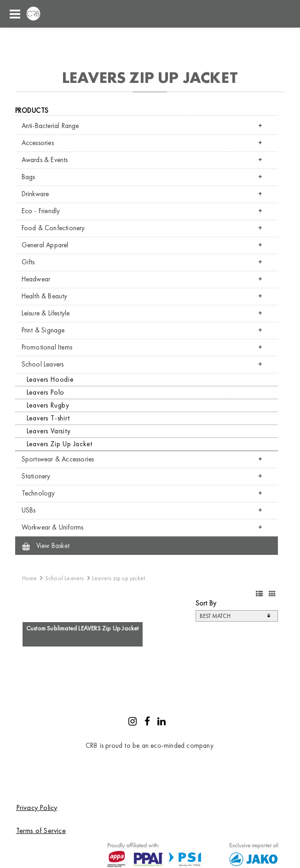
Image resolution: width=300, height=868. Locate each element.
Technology (38, 493)
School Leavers (43, 364)
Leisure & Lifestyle (46, 313)
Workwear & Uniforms (53, 527)
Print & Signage (43, 330)
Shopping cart (263, 14)
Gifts (28, 262)
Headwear (36, 279)
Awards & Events (45, 160)
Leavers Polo (46, 392)
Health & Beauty (45, 296)
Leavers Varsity (49, 431)
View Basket (46, 546)
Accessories (38, 143)
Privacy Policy (37, 807)
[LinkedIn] (162, 722)
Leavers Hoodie (50, 379)
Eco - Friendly (41, 211)
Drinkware (35, 194)
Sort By (206, 603)
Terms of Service (41, 830)
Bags (29, 177)
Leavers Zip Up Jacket (60, 444)
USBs (29, 510)
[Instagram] (133, 722)
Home (30, 578)
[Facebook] (147, 722)
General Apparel (45, 245)
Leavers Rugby (48, 405)
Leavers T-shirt (48, 418)
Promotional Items (47, 347)
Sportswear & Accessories (58, 459)
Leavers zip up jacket (118, 578)
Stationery (36, 476)
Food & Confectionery (53, 228)
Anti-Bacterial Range (50, 126)
